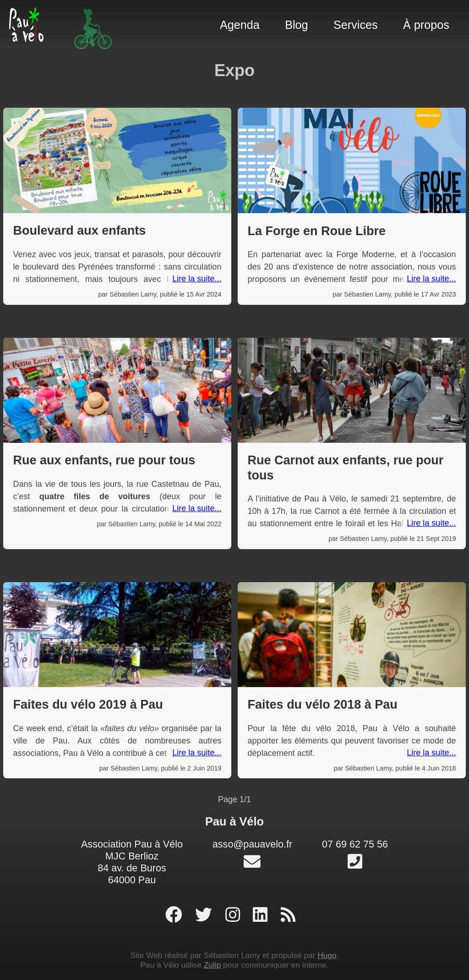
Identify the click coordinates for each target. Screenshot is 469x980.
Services (356, 25)
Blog (296, 25)
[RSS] (288, 915)
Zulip (212, 965)
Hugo (327, 955)
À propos (426, 25)
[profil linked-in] (262, 915)
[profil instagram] (235, 915)
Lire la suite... (197, 279)
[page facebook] (176, 915)
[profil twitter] (206, 915)
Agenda (240, 25)
